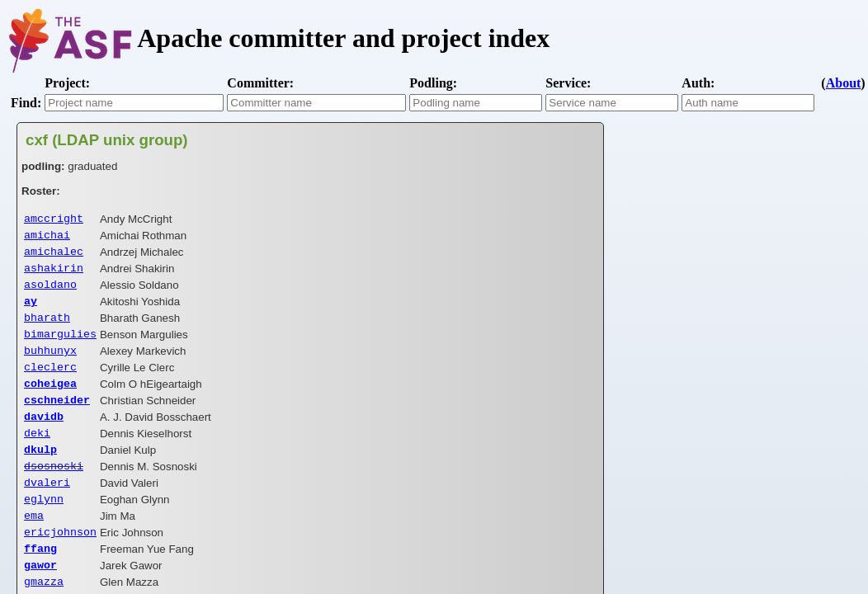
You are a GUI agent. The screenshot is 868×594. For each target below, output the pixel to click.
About (844, 83)
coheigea (50, 401)
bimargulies (60, 346)
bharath (47, 328)
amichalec (54, 256)
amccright (54, 219)
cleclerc (50, 383)
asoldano (50, 292)
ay (31, 310)
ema (34, 546)
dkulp (40, 474)
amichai (47, 238)
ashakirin (54, 274)
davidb (44, 437)
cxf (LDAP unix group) (107, 140)
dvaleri (47, 510)
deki (37, 455)
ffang (40, 582)
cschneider (57, 419)
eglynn (44, 528)
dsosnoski (54, 492)
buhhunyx (50, 365)
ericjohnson (60, 564)
